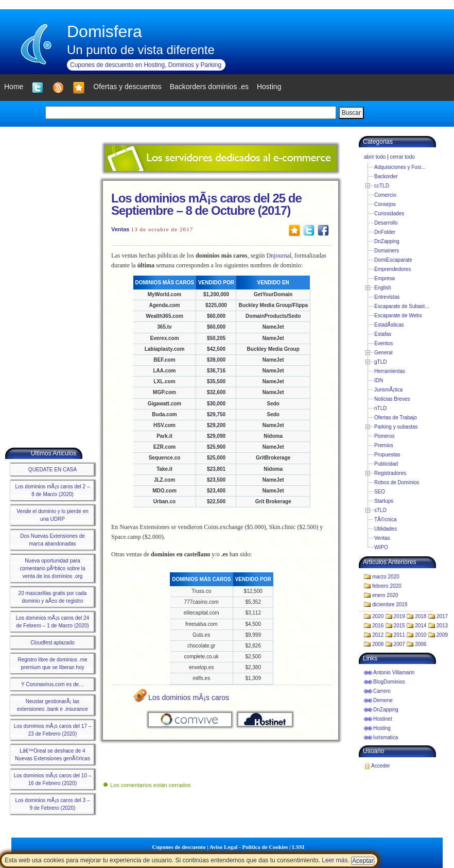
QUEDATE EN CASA (53, 470)
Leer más (335, 860)
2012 (378, 635)
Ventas (120, 229)
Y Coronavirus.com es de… (53, 684)
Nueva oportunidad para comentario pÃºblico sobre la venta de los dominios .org (52, 568)
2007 (399, 644)
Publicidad (386, 464)
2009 (442, 635)
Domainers (387, 251)
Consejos (385, 204)
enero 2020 (385, 595)
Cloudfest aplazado (53, 643)
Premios (384, 445)
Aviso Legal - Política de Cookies (249, 847)
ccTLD (382, 186)
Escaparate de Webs (398, 316)
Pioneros (384, 436)
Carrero (382, 691)
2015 (399, 626)
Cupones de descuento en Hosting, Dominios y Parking (146, 65)
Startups (384, 501)
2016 (378, 626)
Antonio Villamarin (394, 673)
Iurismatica (386, 737)
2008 (378, 644)
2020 (378, 616)
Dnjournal (279, 256)
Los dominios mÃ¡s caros (189, 697)
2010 (421, 635)
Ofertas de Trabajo (396, 418)
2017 (442, 616)
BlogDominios (389, 682)
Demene (383, 700)
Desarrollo (386, 223)
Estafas (383, 334)
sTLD (380, 510)
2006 (421, 644)
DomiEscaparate (393, 260)
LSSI (299, 847)
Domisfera (104, 31)
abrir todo (375, 157)
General (383, 353)
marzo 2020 (386, 577)
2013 (442, 626)
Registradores (390, 473)
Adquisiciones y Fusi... (400, 167)
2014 (421, 626)
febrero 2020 (387, 586)
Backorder (386, 176)
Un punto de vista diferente (141, 50)
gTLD (380, 362)
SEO (380, 492)
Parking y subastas (396, 427)
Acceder (381, 766)
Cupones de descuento (179, 847)
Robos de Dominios (397, 482)
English (383, 288)
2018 (421, 616)
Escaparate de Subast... (402, 306)
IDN (379, 380)
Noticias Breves (392, 399)
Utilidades (386, 529)
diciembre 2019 (390, 605)
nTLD (380, 408)
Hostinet (383, 719)
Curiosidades (389, 214)
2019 (399, 616)
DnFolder (385, 232)
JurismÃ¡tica (388, 390)
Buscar (351, 113)
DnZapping (387, 241)
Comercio (385, 195)
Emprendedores (392, 269)
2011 (399, 635)
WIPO (381, 547)
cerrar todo (402, 157)
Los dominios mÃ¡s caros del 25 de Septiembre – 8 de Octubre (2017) (206, 204)
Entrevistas (387, 297)
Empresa (385, 278)
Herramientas (390, 371)
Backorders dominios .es (209, 87)
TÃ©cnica (386, 520)
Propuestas (387, 455)
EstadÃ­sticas (389, 325)
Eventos (383, 343)
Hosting (382, 728)
